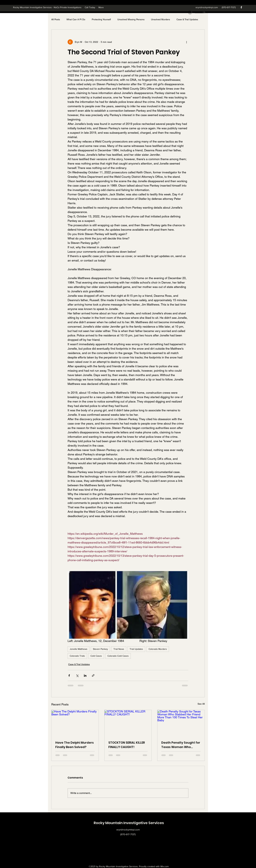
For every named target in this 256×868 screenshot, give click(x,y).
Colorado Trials (77, 656)
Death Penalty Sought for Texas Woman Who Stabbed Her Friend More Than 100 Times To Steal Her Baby (181, 745)
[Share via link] (93, 675)
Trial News (119, 649)
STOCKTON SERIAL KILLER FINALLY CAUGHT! (127, 745)
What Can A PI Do (76, 19)
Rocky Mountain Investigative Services (129, 823)
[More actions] (186, 42)
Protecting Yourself (101, 19)
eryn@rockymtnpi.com (207, 7)
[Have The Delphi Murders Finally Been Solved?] (75, 723)
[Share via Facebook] (69, 675)
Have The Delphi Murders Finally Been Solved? (75, 745)
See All (201, 704)
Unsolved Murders (160, 19)
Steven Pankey (100, 649)
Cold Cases (96, 656)
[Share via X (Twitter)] (77, 675)
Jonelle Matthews (79, 649)
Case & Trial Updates (187, 19)
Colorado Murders (158, 649)
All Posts (56, 19)
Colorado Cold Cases (118, 656)
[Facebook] (241, 7)
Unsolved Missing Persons (131, 19)
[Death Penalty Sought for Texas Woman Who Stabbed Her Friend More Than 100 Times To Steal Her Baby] (181, 723)
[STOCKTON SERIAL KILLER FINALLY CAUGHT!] (128, 723)
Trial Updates (136, 649)
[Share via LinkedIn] (85, 675)
